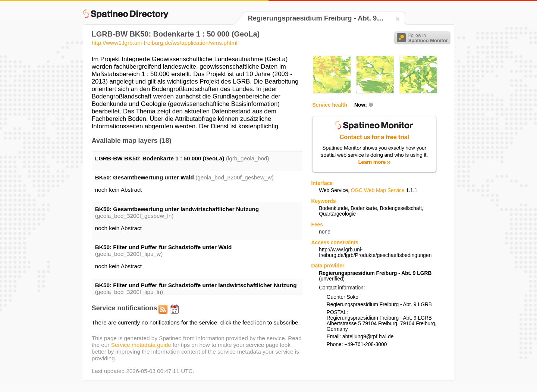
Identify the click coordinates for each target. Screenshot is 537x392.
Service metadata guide (141, 345)
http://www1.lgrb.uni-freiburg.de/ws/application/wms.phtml (165, 43)
